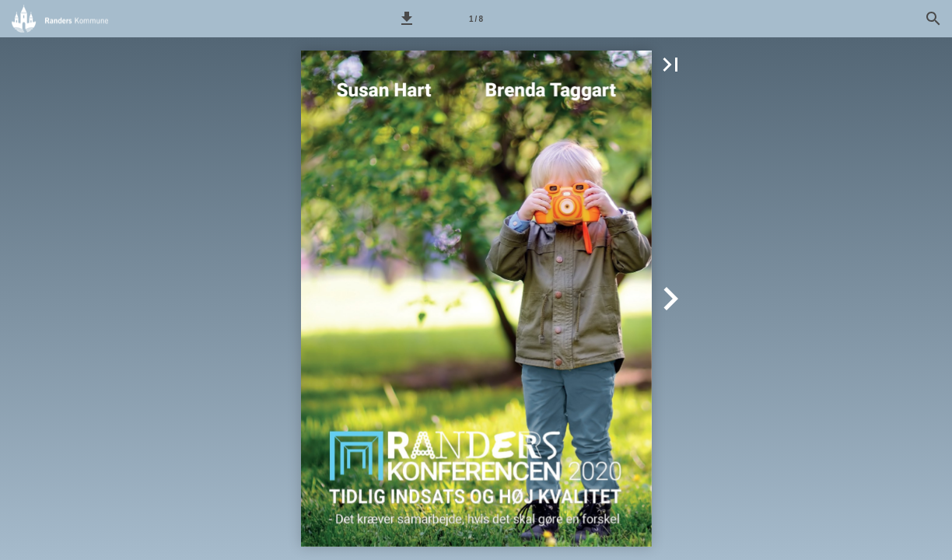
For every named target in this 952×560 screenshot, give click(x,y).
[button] (407, 19)
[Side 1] (476, 19)
